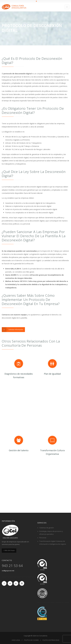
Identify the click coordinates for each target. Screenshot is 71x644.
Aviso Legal (16, 640)
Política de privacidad (51, 640)
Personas (43, 538)
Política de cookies (31, 640)
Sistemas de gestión (47, 528)
